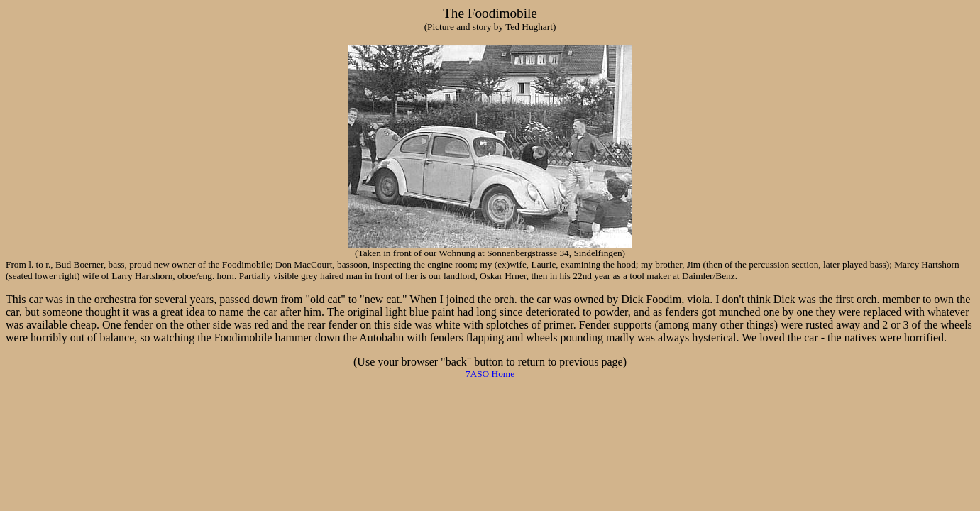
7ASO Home (490, 374)
